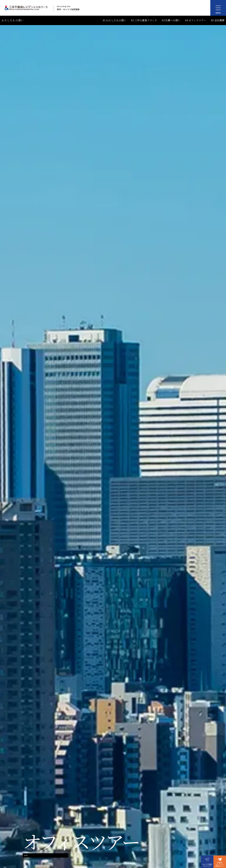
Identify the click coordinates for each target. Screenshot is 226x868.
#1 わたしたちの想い (114, 20)
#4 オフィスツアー (196, 20)
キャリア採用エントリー (207, 865)
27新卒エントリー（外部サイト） (220, 864)
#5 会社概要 (218, 20)
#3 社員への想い (171, 20)
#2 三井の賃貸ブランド (144, 20)
